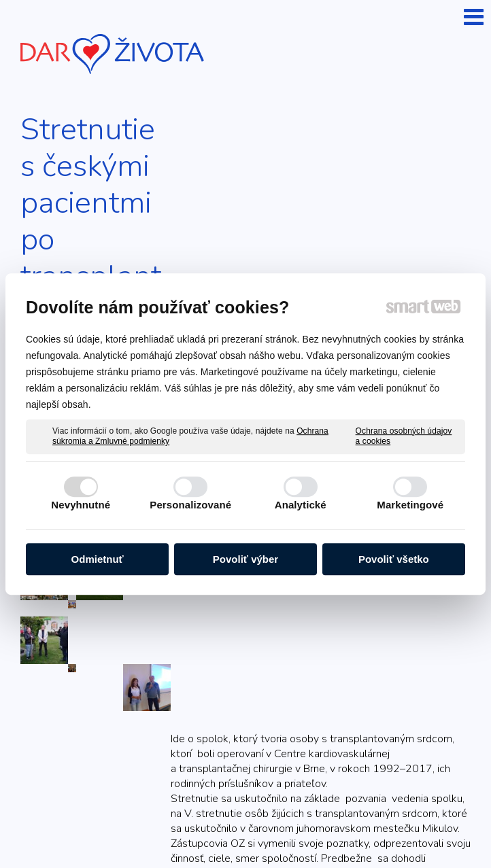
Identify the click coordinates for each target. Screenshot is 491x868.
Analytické (301, 505)
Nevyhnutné (81, 505)
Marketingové (410, 505)
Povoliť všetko (394, 559)
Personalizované (190, 505)
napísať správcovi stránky (365, 816)
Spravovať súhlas (316, 829)
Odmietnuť (98, 559)
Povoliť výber (245, 559)
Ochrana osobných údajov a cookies (404, 436)
